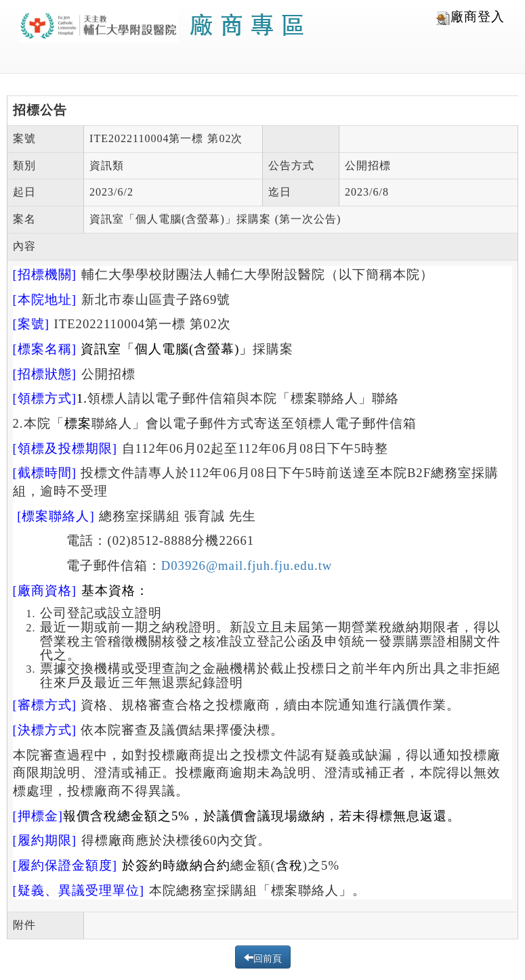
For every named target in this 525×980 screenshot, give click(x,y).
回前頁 (268, 957)
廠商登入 (470, 17)
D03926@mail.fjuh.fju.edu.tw (247, 565)
